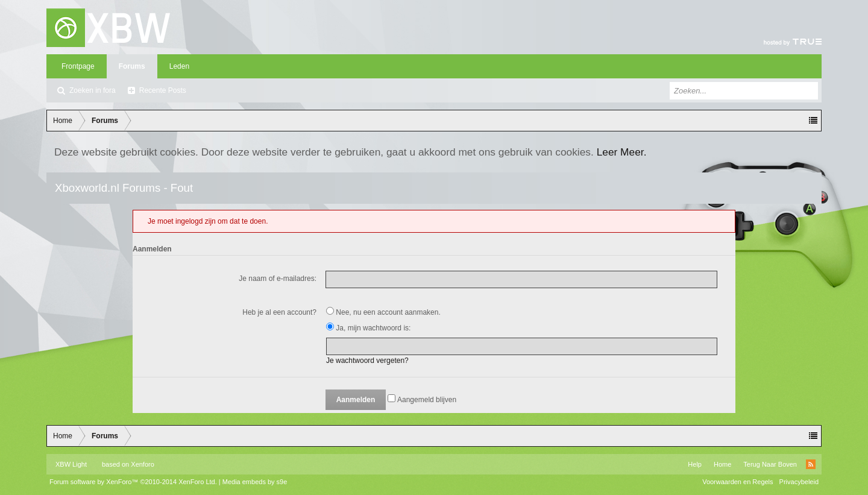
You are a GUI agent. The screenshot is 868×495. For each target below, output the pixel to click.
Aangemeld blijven (422, 400)
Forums (132, 66)
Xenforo (143, 464)
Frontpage (78, 66)
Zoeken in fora (93, 90)
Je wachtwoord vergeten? (367, 361)
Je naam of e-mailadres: (278, 279)
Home (722, 464)
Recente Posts (163, 90)
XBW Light (71, 464)
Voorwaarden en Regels (737, 482)
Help (695, 464)
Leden (179, 66)
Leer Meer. (622, 152)
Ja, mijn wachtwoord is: (368, 328)
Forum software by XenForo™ (133, 482)
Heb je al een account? (279, 312)
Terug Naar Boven (770, 464)
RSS (811, 464)
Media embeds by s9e (255, 482)
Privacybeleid (799, 482)
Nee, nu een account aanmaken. (383, 312)
